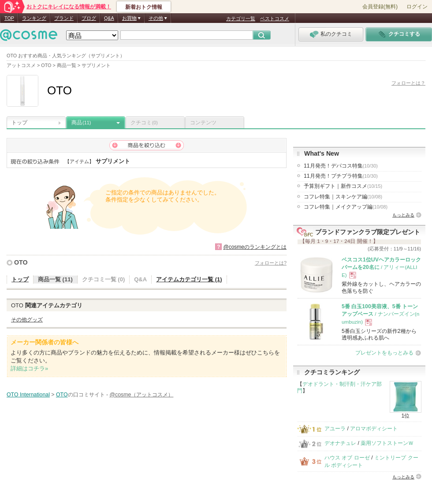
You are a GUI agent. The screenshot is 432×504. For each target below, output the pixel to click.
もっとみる (403, 215)
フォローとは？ (408, 83)
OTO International (28, 395)
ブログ (89, 18)
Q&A (109, 18)
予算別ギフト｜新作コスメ (343, 186)
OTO (21, 262)
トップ (19, 123)
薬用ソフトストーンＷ (387, 443)
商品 (81, 123)
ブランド (64, 18)
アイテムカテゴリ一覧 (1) (189, 279)
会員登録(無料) (380, 7)
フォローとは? (271, 263)
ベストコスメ (275, 19)
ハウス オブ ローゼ (347, 458)
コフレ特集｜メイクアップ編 (346, 207)
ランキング (34, 18)
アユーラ (335, 429)
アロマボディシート (374, 429)
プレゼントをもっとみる (384, 353)
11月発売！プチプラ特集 (341, 176)
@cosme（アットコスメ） (141, 395)
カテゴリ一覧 (241, 19)
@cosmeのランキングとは (255, 247)
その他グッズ (27, 320)
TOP (9, 18)
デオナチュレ (340, 443)
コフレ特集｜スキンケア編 (343, 197)
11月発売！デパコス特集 (341, 166)
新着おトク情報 (144, 7)
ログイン (417, 7)
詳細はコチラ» (29, 368)
